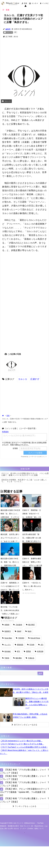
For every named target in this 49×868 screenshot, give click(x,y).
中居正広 (30, 658)
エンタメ (34, 3)
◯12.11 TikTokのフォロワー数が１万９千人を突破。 (22, 744)
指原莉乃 (7, 631)
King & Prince (34, 638)
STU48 (31, 645)
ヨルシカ (23, 379)
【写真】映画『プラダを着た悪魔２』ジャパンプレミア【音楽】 (23, 771)
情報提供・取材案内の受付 (9, 826)
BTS (17, 651)
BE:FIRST (31, 625)
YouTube (40, 823)
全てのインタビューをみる (24, 725)
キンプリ (7, 645)
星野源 (27, 651)
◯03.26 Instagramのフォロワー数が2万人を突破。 (22, 741)
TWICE (6, 658)
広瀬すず (35, 379)
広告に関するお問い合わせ (9, 829)
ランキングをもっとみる (24, 806)
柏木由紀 (7, 651)
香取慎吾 (19, 645)
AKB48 (6, 625)
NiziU (28, 631)
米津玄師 (39, 651)
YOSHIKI (20, 638)
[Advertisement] (24, 48)
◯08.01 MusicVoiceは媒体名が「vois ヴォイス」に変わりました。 (24, 752)
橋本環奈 (18, 658)
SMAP (18, 631)
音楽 (24, 3)
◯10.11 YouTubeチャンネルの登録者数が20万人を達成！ (24, 747)
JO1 (41, 645)
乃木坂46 (18, 625)
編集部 (8, 29)
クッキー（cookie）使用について (32, 829)
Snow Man (7, 638)
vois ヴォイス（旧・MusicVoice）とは (34, 826)
